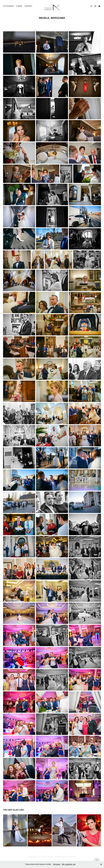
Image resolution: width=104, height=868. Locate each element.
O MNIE (19, 6)
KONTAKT (28, 6)
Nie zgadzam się (69, 864)
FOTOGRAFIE (8, 6)
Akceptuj (57, 864)
